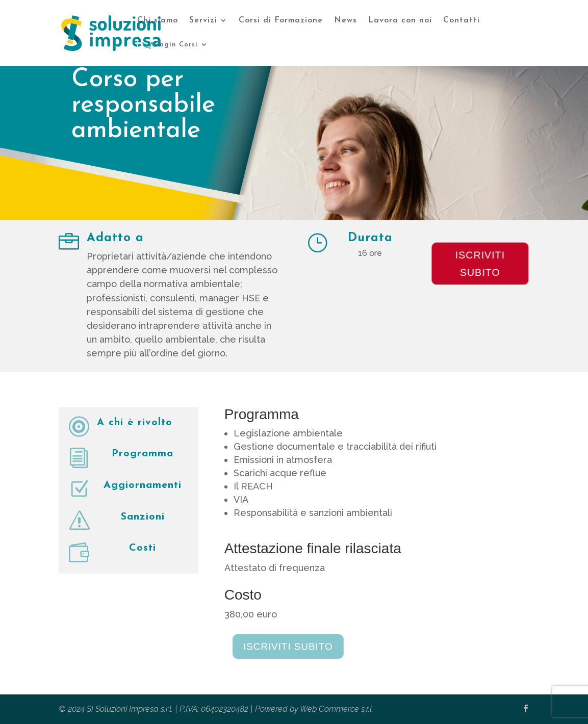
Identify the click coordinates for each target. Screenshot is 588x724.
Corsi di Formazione (281, 21)
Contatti (462, 21)
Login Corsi (170, 45)
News (346, 21)
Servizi (203, 21)
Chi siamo (158, 21)
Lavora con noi (400, 21)
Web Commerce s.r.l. (337, 709)
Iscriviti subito (480, 263)
